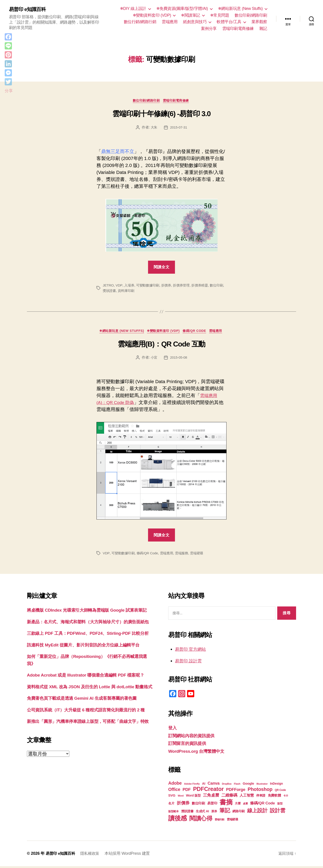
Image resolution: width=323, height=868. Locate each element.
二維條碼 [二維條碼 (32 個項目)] (229, 797)
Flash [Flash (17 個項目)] (237, 786)
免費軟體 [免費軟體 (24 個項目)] (274, 797)
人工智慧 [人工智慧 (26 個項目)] (247, 797)
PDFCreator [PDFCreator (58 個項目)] (208, 791)
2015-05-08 (179, 359)
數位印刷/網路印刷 (251, 15)
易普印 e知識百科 (29, 9)
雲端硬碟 (201, 555)
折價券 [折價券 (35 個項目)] (183, 805)
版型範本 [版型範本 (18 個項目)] (174, 813)
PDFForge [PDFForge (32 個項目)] (236, 791)
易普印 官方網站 (192, 651)
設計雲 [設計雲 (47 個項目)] (277, 812)
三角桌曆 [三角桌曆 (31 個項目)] (211, 797)
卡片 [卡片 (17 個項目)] (286, 797)
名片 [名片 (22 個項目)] (171, 805)
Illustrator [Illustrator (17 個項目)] (262, 786)
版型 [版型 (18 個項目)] (280, 805)
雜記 (263, 29)
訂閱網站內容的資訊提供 (194, 737)
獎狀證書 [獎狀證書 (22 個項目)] (187, 813)
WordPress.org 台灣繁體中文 (199, 753)
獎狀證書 (115, 292)
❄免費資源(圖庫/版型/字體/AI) (182, 9)
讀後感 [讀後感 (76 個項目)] (178, 820)
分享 (9, 91)
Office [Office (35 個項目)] (174, 791)
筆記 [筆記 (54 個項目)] (225, 812)
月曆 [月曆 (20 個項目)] (238, 805)
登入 (173, 729)
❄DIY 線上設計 (133, 9)
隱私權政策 (92, 855)
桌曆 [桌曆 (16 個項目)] (245, 805)
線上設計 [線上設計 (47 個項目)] (257, 812)
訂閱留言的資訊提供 (189, 745)
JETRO (108, 286)
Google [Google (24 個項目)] (248, 785)
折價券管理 (185, 286)
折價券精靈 (204, 286)
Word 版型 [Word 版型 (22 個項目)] (193, 797)
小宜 (154, 359)
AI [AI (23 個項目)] (204, 785)
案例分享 (209, 29)
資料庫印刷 (133, 292)
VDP (119, 286)
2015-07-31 (179, 128)
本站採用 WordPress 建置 (130, 855)
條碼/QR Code (198, 333)
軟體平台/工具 (229, 22)
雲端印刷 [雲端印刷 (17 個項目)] (219, 821)
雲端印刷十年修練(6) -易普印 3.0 (161, 115)
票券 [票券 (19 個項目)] (214, 813)
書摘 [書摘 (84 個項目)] (226, 804)
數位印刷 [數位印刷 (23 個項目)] (198, 805)
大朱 (154, 128)
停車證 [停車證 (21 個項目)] (261, 797)
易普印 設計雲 (190, 663)
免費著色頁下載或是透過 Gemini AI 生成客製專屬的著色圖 (88, 735)
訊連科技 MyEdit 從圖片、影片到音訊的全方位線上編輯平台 (89, 668)
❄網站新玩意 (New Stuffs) (240, 9)
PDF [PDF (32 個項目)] (187, 791)
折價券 (169, 286)
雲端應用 (170, 22)
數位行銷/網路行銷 (140, 22)
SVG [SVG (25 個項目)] (172, 797)
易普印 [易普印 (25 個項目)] (212, 805)
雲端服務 (185, 555)
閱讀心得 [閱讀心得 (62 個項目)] (201, 820)
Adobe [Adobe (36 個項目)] (175, 785)
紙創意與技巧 (195, 22)
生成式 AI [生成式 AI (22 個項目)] (202, 813)
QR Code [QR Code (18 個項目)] (280, 792)
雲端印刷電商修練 (238, 29)
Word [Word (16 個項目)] (181, 797)
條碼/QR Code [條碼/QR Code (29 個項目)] (262, 805)
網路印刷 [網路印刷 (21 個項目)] (239, 813)
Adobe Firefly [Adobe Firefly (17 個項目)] (192, 786)
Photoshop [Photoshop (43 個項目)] (260, 791)
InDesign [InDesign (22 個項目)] (277, 785)
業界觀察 (259, 22)
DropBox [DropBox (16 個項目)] (227, 786)
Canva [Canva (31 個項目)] (214, 785)
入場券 (130, 286)
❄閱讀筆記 (191, 15)
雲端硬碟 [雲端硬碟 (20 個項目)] (232, 821)
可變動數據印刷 (149, 286)
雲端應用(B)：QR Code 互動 (161, 346)
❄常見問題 (220, 15)
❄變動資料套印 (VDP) (152, 15)
